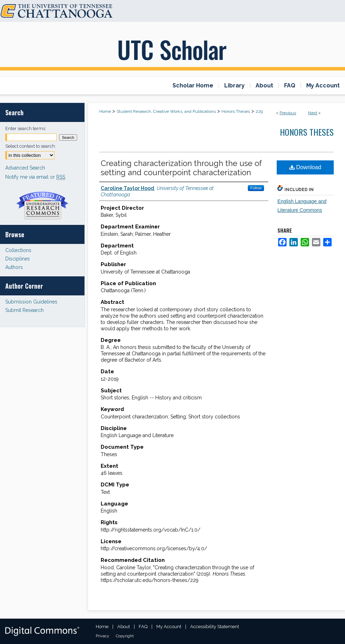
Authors (14, 267)
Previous (288, 113)
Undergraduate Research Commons (42, 206)
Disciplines (18, 259)
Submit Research (24, 310)
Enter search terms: (26, 128)
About (124, 627)
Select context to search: (31, 146)
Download (305, 167)
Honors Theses (236, 111)
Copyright (125, 636)
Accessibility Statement (215, 627)
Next (313, 113)
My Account (169, 627)
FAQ (143, 627)
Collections (18, 250)
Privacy (102, 636)
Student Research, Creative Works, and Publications (166, 111)
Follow (256, 188)
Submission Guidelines (31, 302)
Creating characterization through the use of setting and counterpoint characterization (181, 168)
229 (259, 111)
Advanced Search (25, 168)
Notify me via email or (35, 177)
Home (105, 111)
